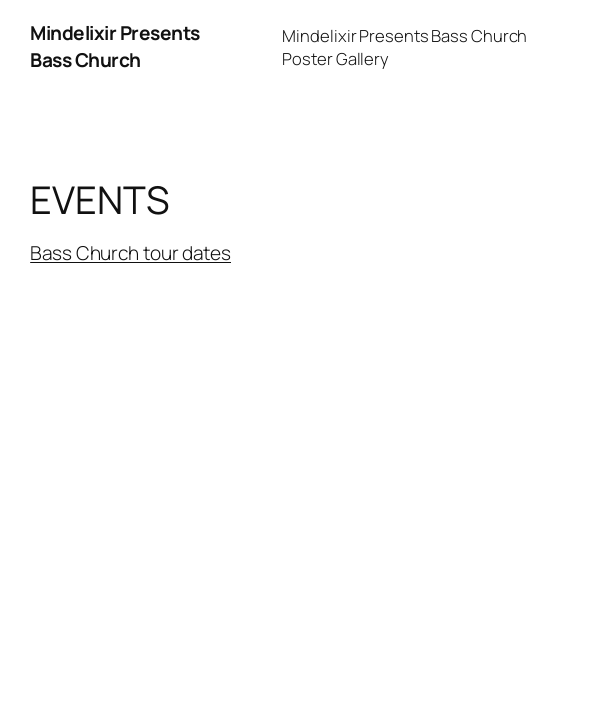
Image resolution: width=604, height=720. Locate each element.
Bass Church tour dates (130, 253)
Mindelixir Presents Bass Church (115, 46)
